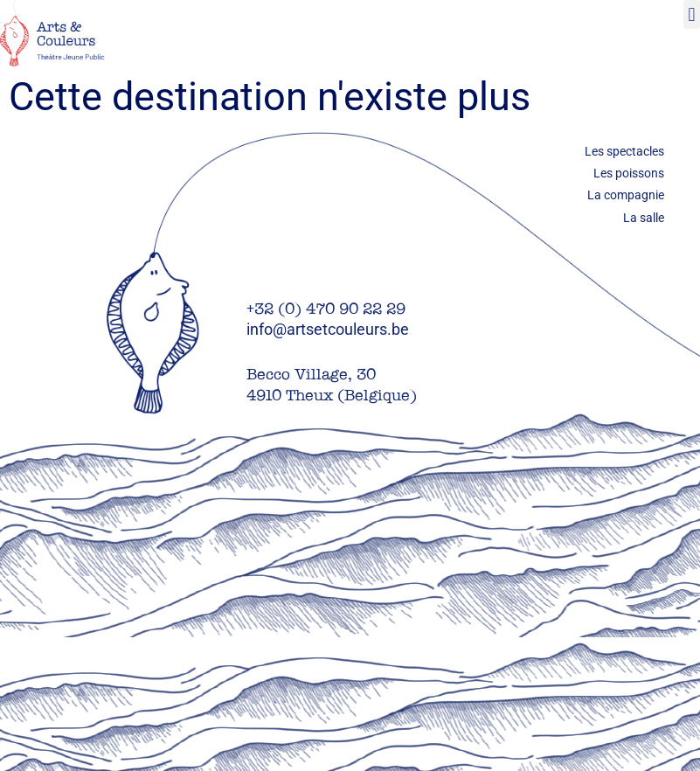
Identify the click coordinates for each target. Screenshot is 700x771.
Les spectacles (624, 151)
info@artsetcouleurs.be (328, 329)
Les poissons (629, 173)
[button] (692, 14)
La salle (644, 218)
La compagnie (626, 195)
